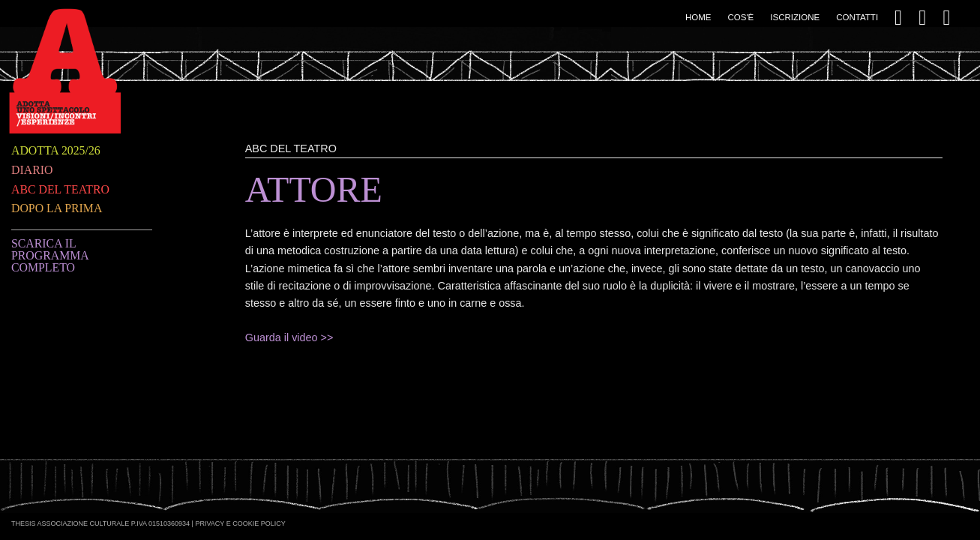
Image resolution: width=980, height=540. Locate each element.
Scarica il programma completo (50, 255)
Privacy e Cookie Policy (240, 523)
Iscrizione (795, 17)
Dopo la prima (57, 208)
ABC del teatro (60, 189)
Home (698, 17)
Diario (32, 170)
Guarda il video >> (289, 337)
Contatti (857, 17)
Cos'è (740, 17)
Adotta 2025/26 (56, 150)
